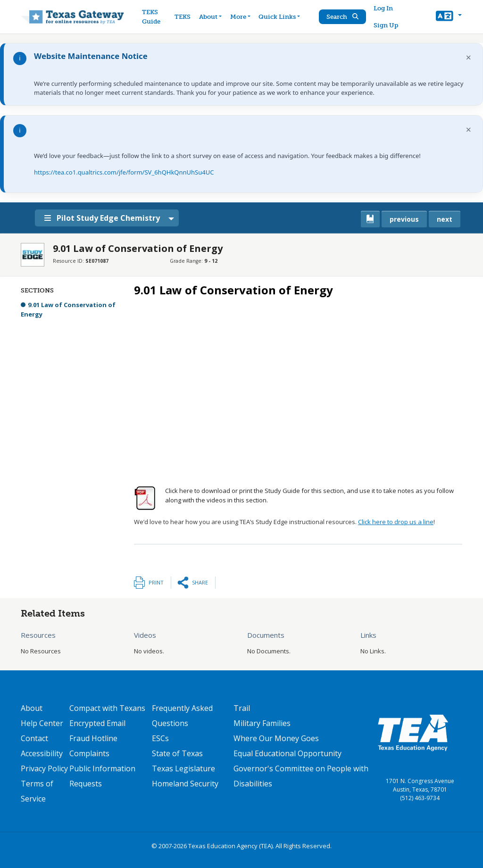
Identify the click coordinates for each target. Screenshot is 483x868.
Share (200, 582)
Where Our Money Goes (276, 738)
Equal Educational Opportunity (287, 753)
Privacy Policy (44, 768)
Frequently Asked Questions (182, 716)
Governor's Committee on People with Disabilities (301, 776)
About (32, 708)
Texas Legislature (183, 768)
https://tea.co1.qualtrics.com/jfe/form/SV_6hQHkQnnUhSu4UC (124, 172)
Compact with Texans (107, 708)
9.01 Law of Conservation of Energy (68, 309)
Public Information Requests (102, 776)
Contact (34, 738)
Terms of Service (37, 791)
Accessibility (42, 753)
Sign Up (386, 25)
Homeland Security (185, 784)
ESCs (160, 738)
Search (343, 17)
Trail (242, 708)
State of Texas (177, 753)
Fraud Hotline (93, 738)
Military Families (262, 723)
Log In (384, 8)
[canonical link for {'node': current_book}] (370, 219)
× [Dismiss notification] (469, 57)
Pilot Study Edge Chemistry (104, 218)
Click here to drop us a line (396, 522)
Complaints (89, 753)
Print (156, 582)
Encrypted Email (97, 723)
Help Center (42, 723)
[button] (449, 17)
